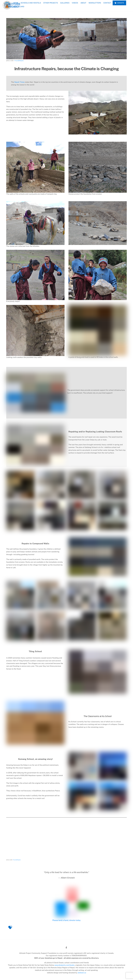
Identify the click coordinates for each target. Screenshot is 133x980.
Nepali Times (19, 82)
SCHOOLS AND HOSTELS (31, 3)
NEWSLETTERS (95, 3)
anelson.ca (82, 973)
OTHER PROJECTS (51, 3)
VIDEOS (75, 3)
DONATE (119, 3)
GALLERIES (65, 3)
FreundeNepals (19, 61)
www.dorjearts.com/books (64, 965)
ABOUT (83, 3)
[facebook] (66, 947)
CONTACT (107, 3)
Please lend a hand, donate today (66, 920)
